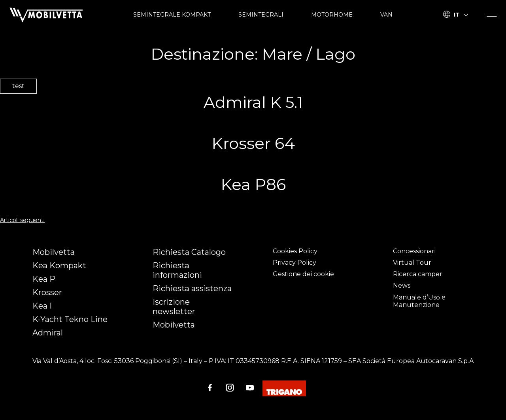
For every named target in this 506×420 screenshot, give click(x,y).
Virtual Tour (412, 263)
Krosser (47, 292)
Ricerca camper (418, 274)
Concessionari (414, 251)
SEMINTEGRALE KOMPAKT (172, 15)
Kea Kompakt (59, 266)
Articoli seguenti (22, 220)
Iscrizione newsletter (174, 307)
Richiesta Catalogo (189, 252)
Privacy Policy (295, 263)
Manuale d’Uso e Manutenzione (419, 301)
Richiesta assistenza (192, 288)
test (18, 86)
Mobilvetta (54, 252)
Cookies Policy (295, 251)
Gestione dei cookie (303, 274)
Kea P (44, 279)
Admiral (48, 333)
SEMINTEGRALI (261, 15)
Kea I (42, 306)
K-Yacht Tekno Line (70, 319)
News (402, 285)
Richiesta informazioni (177, 270)
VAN (386, 15)
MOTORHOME (332, 15)
